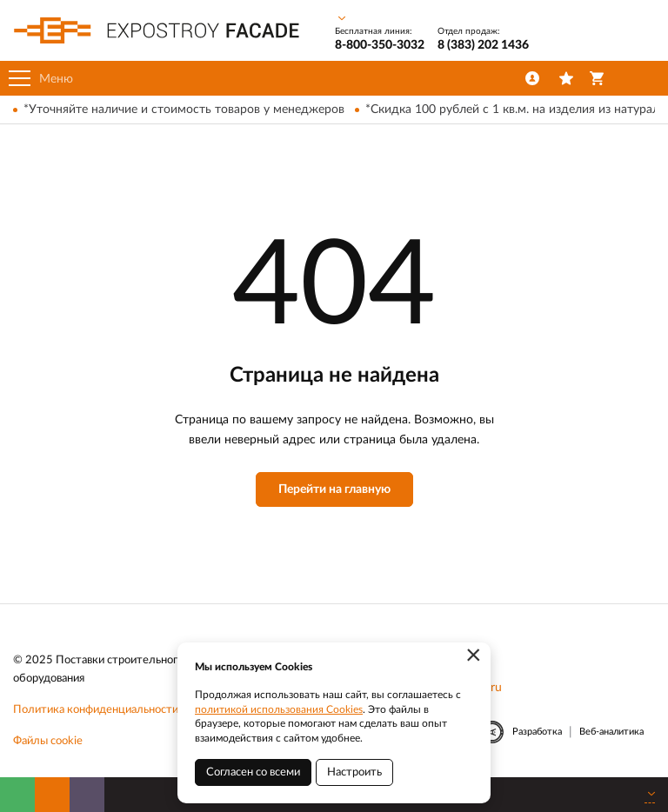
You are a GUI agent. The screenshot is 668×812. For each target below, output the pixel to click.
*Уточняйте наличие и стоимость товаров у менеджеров (184, 110)
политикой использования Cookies (279, 709)
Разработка (537, 732)
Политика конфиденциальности (96, 710)
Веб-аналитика (611, 732)
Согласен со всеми (253, 772)
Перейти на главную (334, 489)
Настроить (354, 772)
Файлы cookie (48, 741)
